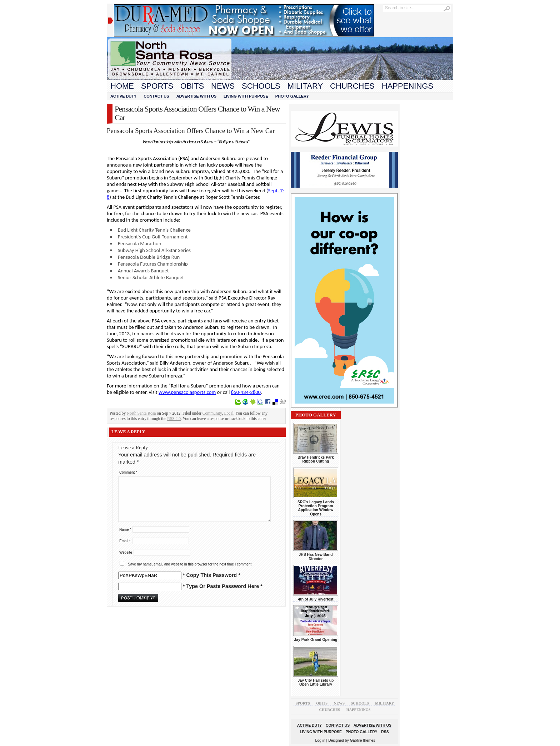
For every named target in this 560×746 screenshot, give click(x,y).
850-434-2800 (246, 392)
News (223, 86)
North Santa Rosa (141, 413)
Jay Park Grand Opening (316, 640)
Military (305, 86)
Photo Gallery (292, 96)
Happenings (407, 86)
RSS (385, 732)
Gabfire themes (363, 740)
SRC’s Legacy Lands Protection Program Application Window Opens (316, 508)
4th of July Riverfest (316, 599)
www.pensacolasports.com (187, 392)
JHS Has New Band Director (316, 557)
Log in (320, 740)
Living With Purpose (246, 96)
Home (122, 86)
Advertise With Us (196, 96)
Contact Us (156, 96)
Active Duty (123, 96)
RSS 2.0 (174, 419)
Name (125, 530)
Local (229, 413)
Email (125, 541)
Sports (157, 86)
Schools (261, 86)
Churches (352, 86)
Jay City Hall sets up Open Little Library (316, 682)
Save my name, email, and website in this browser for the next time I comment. (190, 564)
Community (212, 413)
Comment (128, 472)
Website (126, 552)
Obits (192, 86)
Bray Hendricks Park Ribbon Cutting (316, 459)
